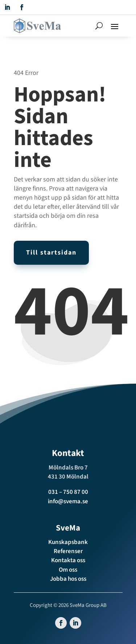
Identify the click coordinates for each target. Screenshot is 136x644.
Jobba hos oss (68, 579)
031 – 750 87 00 (68, 492)
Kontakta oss (68, 560)
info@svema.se (68, 501)
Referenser (68, 551)
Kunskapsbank (68, 542)
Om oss (68, 570)
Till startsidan (51, 253)
